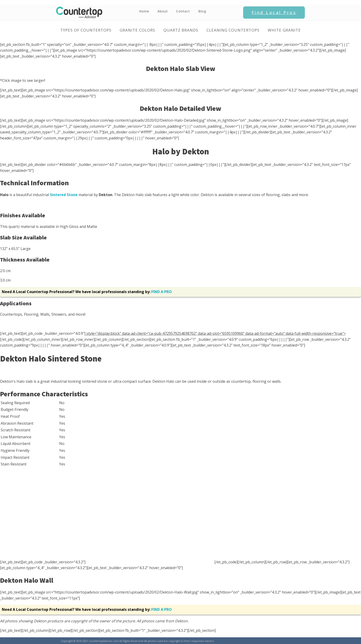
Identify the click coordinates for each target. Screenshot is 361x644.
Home (144, 11)
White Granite (284, 30)
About (163, 11)
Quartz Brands (181, 30)
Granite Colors (137, 30)
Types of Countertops (86, 30)
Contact (183, 11)
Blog (202, 11)
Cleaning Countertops (233, 30)
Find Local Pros (274, 12)
